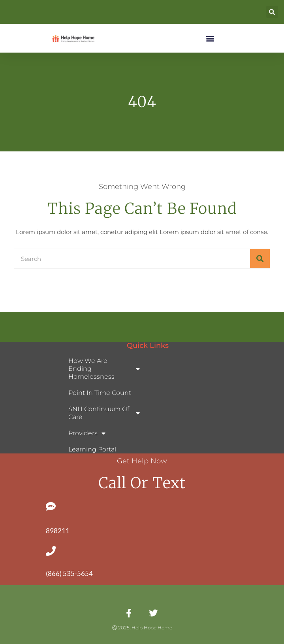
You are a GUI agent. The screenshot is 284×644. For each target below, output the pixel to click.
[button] (272, 12)
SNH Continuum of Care (104, 413)
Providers (87, 433)
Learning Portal (92, 449)
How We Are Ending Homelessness (104, 369)
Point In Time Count (100, 393)
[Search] (260, 259)
